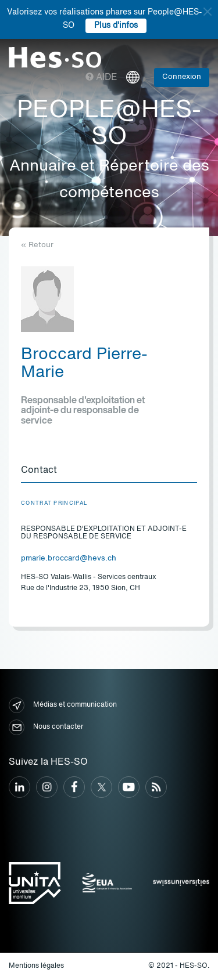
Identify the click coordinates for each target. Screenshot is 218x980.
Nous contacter (46, 727)
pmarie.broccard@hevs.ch (69, 558)
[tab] (109, 471)
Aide (101, 78)
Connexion (182, 77)
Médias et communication (63, 705)
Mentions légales (36, 966)
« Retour (37, 245)
